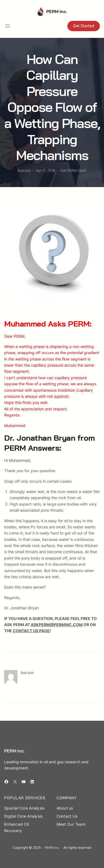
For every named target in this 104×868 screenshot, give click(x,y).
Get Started (83, 26)
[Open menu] (7, 26)
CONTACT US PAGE (31, 631)
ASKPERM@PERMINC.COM (57, 625)
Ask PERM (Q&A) (73, 171)
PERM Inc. (57, 11)
